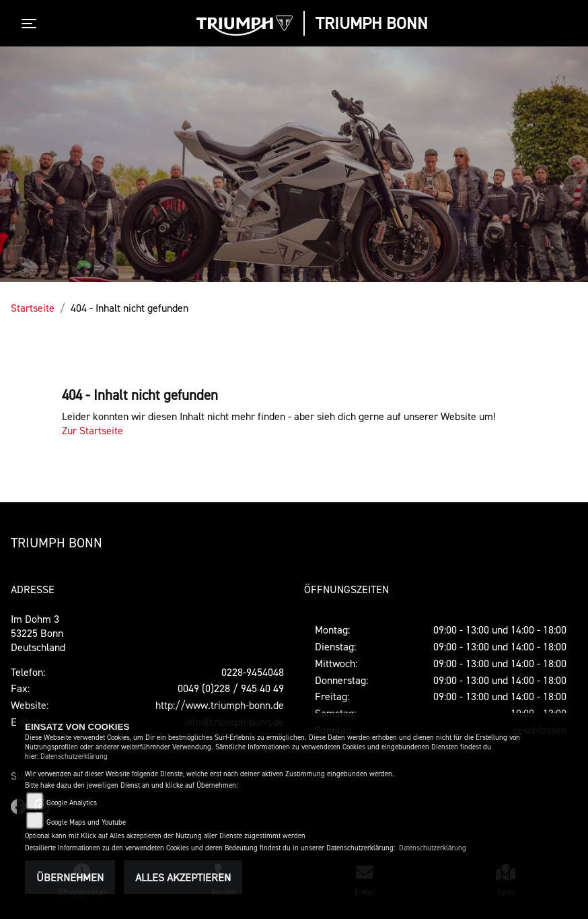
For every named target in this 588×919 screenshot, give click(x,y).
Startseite (33, 308)
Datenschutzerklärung (74, 756)
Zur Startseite (93, 430)
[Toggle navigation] (32, 24)
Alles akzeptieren (183, 877)
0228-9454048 (253, 672)
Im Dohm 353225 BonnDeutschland (38, 633)
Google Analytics (72, 803)
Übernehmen (70, 877)
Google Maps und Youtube (86, 822)
